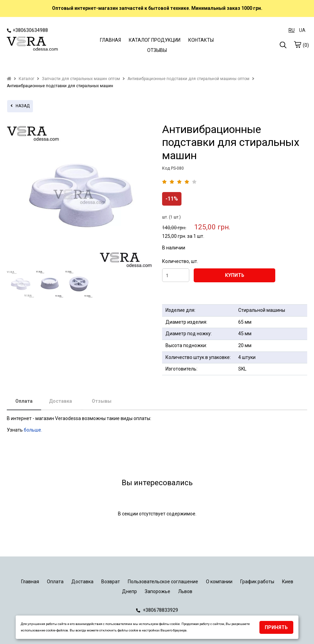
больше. (33, 430)
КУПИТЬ (235, 275)
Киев (288, 582)
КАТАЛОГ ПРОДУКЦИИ (155, 40)
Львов (185, 591)
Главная (30, 582)
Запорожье (158, 591)
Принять (276, 627)
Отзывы (102, 401)
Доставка (60, 401)
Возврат (111, 582)
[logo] (32, 44)
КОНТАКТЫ (201, 40)
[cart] (297, 44)
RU (292, 30)
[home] (9, 79)
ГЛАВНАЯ (110, 40)
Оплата (24, 401)
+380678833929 (157, 610)
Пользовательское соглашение (163, 582)
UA (302, 30)
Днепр (129, 591)
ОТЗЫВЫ (157, 50)
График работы (257, 582)
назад (20, 106)
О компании (219, 582)
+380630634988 (27, 30)
